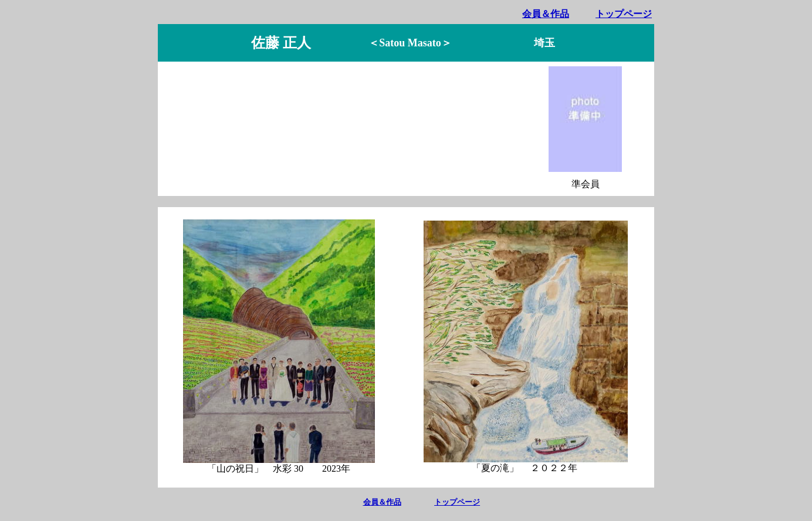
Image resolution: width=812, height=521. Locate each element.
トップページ (624, 14)
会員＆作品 (546, 14)
